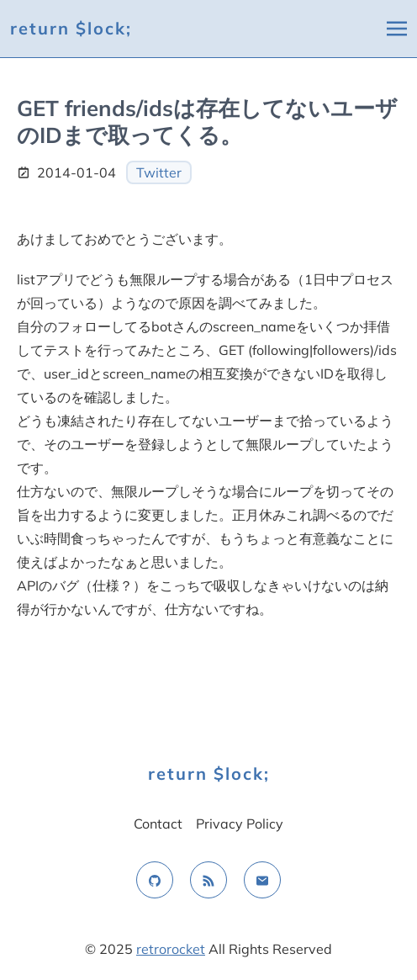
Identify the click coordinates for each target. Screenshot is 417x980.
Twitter (159, 172)
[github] (155, 880)
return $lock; (71, 28)
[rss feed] (208, 880)
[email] (262, 880)
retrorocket (171, 949)
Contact (158, 824)
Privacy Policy (240, 824)
